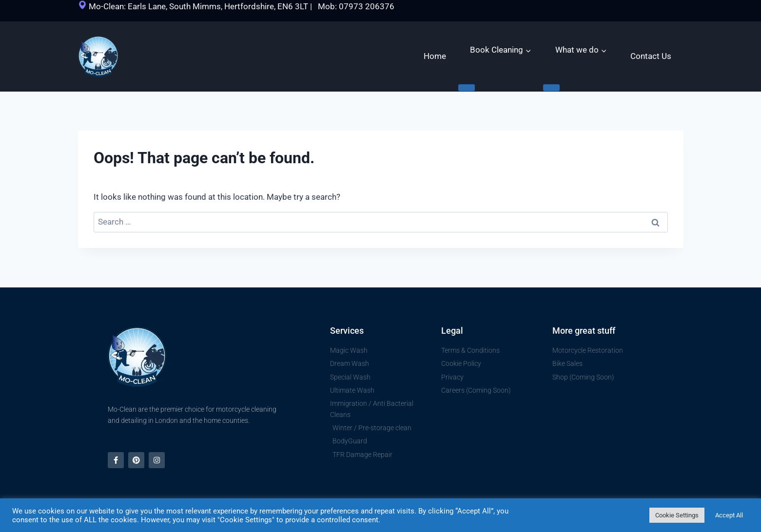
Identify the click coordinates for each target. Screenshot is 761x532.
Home (435, 56)
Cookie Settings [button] (677, 515)
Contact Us (651, 56)
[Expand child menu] (467, 88)
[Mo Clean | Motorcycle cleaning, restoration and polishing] (98, 57)
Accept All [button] (729, 515)
